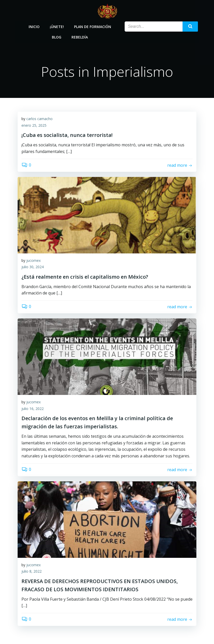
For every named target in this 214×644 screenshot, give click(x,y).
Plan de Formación (93, 26)
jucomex (33, 260)
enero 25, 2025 (34, 126)
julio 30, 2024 (33, 267)
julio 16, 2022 (33, 409)
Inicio (34, 26)
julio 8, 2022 (32, 571)
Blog (57, 37)
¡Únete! (57, 26)
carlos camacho (39, 119)
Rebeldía (80, 37)
